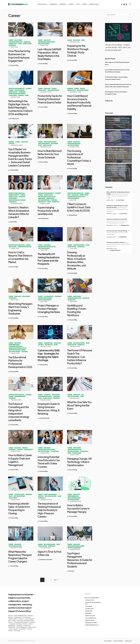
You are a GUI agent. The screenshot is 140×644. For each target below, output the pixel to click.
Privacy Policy (32, 641)
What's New (54, 143)
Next (56, 580)
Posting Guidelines (117, 641)
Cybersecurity (48, 343)
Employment (18, 40)
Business (29, 88)
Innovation (42, 198)
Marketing (22, 197)
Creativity (21, 619)
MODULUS (25, 641)
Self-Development (44, 44)
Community (47, 395)
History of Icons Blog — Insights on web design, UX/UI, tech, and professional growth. (118, 47)
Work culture (27, 44)
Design (14, 621)
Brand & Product (14, 195)
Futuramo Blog (105, 641)
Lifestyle (12, 143)
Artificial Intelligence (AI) (17, 88)
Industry (25, 448)
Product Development (45, 298)
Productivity (13, 44)
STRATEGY (21, 95)
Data (69, 195)
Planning (25, 624)
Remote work (89, 620)
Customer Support (30, 619)
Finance (54, 88)
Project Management (22, 627)
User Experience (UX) (92, 625)
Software (54, 200)
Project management (45, 300)
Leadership (27, 42)
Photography (13, 198)
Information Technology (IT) (47, 197)
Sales (11, 496)
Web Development (91, 623)
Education (47, 40)
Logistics (20, 449)
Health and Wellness (50, 142)
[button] (124, 4)
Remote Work (32, 627)
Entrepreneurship (14, 345)
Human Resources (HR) (16, 42)
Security (41, 345)
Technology (13, 202)
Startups (10, 631)
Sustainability (29, 449)
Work (20, 44)
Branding (30, 616)
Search (130, 15)
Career (11, 40)
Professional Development (47, 42)
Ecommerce (20, 621)
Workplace (12, 45)
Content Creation (13, 619)
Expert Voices (13, 92)
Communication (19, 494)
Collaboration (19, 90)
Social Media (13, 95)
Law (82, 395)
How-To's (11, 622)
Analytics (11, 616)
